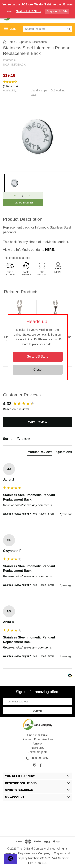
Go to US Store (37, 357)
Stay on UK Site (57, 11)
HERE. (50, 250)
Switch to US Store (28, 11)
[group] (37, 404)
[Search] (31, 439)
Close (37, 370)
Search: (15, 435)
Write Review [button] (38, 422)
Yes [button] (35, 514)
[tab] (39, 453)
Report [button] (42, 514)
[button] (37, 84)
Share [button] (51, 514)
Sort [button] (8, 439)
